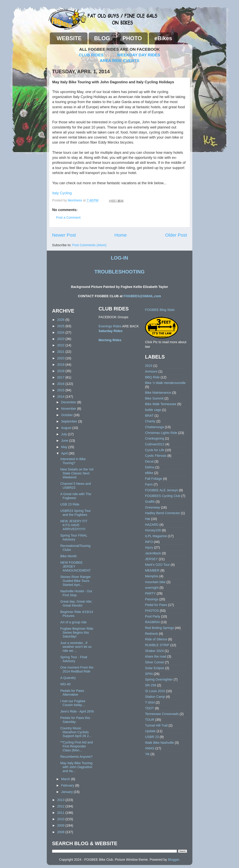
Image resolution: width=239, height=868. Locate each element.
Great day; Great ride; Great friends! (76, 603)
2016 (61, 384)
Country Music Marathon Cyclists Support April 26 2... (76, 732)
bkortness (75, 200)
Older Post (176, 235)
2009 (61, 825)
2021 (61, 352)
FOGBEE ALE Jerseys (162, 490)
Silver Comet (155, 662)
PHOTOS (152, 611)
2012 (61, 806)
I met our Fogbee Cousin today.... (73, 703)
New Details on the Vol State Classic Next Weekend (77, 473)
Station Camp (155, 697)
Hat (148, 519)
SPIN (149, 674)
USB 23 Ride (70, 504)
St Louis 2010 (155, 691)
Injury (149, 547)
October (67, 415)
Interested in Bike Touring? (73, 461)
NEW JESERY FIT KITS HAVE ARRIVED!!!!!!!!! (74, 525)
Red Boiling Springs (160, 628)
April (65, 453)
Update (150, 731)
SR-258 (151, 685)
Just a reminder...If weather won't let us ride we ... (76, 647)
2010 (61, 819)
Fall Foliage (154, 479)
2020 (61, 358)
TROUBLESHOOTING (119, 272)
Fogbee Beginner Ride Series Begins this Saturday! (77, 633)
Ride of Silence (156, 639)
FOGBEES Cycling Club (163, 496)
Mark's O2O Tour (157, 565)
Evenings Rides (110, 326)
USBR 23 (152, 737)
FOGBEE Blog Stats (160, 310)
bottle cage (153, 410)
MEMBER (152, 570)
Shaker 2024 (154, 651)
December (69, 402)
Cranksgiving (155, 438)
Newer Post (64, 235)
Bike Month (68, 556)
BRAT (149, 416)
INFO (149, 542)
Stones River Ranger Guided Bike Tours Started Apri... (75, 581)
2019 (61, 365)
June (65, 441)
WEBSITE (69, 38)
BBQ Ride (152, 377)
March (66, 779)
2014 (61, 397)
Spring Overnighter (159, 679)
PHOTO (132, 38)
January (67, 792)
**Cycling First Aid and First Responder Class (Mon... (77, 746)
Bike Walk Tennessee (161, 404)
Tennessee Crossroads (162, 714)
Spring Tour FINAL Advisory (74, 537)
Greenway (153, 507)
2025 (61, 326)
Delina (150, 467)
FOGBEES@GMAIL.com (142, 296)
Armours (151, 371)
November (69, 409)
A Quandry (68, 678)
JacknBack (153, 553)
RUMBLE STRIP (157, 645)
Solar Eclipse (155, 668)
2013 (61, 800)
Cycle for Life (155, 450)
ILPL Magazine (156, 536)
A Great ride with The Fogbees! (76, 496)
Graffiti (150, 502)
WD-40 (65, 684)
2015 (61, 390)
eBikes (163, 38)
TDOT (150, 708)
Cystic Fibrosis (156, 456)
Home (120, 235)
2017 (61, 377)
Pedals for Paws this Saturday (75, 720)
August (67, 428)
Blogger (173, 860)
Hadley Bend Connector (163, 513)
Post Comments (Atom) (89, 245)
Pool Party (153, 616)
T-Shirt (150, 702)
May (65, 447)
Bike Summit (154, 398)
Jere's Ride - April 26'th (77, 711)
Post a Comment (68, 217)
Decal (149, 461)
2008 (61, 832)
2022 (61, 345)
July (64, 434)
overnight (152, 588)
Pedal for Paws (156, 605)
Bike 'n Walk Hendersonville (165, 383)
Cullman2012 (155, 444)
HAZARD (152, 525)
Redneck (152, 634)
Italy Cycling (62, 193)
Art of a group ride (73, 622)
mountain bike (155, 582)
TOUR (150, 720)
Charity (150, 421)
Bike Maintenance (158, 393)
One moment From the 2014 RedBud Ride (77, 669)
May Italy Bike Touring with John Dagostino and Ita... (76, 767)
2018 (61, 371)
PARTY (150, 593)
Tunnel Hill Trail (156, 725)
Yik (147, 754)
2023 (61, 339)
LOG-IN (119, 258)
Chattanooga (155, 427)
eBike (149, 473)
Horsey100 (153, 530)
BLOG (102, 38)
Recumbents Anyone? (76, 757)
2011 (61, 813)
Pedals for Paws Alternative (72, 693)
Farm (149, 484)
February (68, 785)
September (70, 421)
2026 (61, 320)
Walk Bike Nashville (160, 743)
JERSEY (152, 559)
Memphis (152, 576)
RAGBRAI (152, 622)
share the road (156, 656)
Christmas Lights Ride (161, 433)
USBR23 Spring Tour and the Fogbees (75, 513)
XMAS (150, 748)
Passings (152, 599)
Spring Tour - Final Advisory (74, 659)
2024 (61, 332)
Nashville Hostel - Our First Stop (76, 593)
